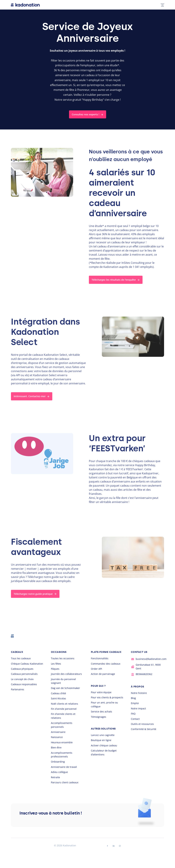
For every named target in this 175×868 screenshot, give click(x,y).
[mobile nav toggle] (161, 5)
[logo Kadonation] (25, 5)
